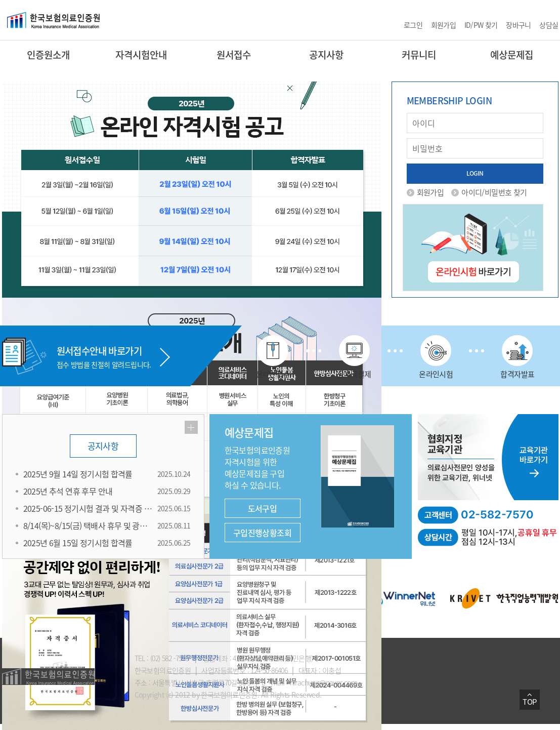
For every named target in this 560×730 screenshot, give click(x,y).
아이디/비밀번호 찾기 (494, 192)
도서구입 (263, 508)
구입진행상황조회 (262, 533)
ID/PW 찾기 (481, 25)
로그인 (413, 25)
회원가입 (444, 25)
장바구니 (519, 25)
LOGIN (475, 173)
